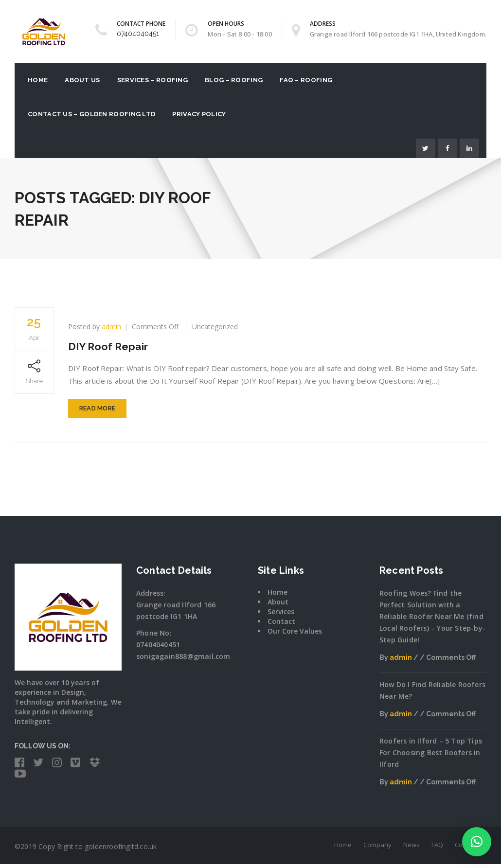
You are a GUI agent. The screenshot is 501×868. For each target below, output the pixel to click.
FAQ (437, 849)
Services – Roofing (152, 80)
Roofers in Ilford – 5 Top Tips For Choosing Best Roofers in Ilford (431, 757)
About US (82, 80)
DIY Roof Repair (112, 346)
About (278, 606)
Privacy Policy (199, 114)
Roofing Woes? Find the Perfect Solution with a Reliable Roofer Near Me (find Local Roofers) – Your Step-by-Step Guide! (432, 621)
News (412, 849)
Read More (98, 413)
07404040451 (138, 34)
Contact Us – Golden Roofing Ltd (91, 114)
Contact (281, 626)
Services (281, 616)
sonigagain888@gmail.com (183, 661)
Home (38, 80)
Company (377, 849)
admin (111, 327)
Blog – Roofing (234, 80)
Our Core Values (295, 635)
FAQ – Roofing (306, 80)
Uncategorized (215, 327)
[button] (477, 842)
